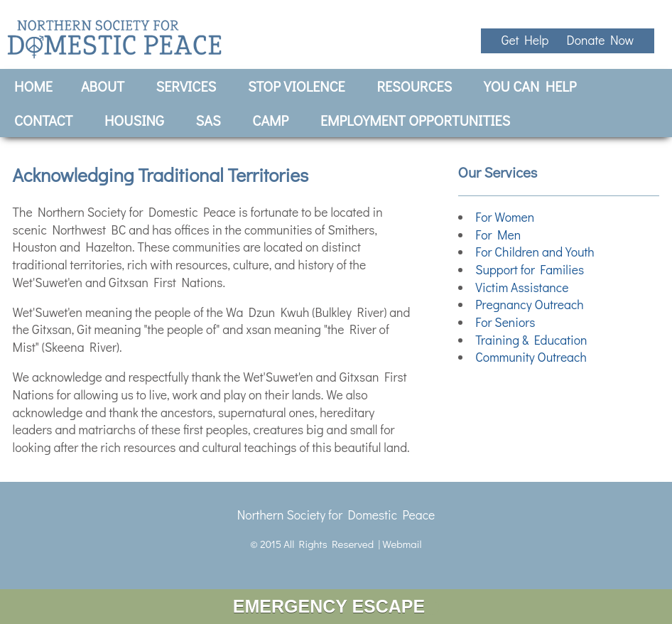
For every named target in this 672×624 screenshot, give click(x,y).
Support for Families (530, 270)
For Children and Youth (535, 252)
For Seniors (505, 322)
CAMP (270, 120)
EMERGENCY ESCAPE (336, 606)
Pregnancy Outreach (530, 305)
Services (186, 86)
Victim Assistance (522, 287)
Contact (43, 120)
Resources (414, 86)
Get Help (527, 40)
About (103, 86)
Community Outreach (531, 357)
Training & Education (531, 340)
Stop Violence (297, 86)
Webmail (402, 544)
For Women (505, 217)
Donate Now (600, 40)
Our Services (498, 172)
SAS (208, 120)
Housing (134, 120)
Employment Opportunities (415, 120)
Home (33, 86)
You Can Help (530, 86)
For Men (498, 235)
